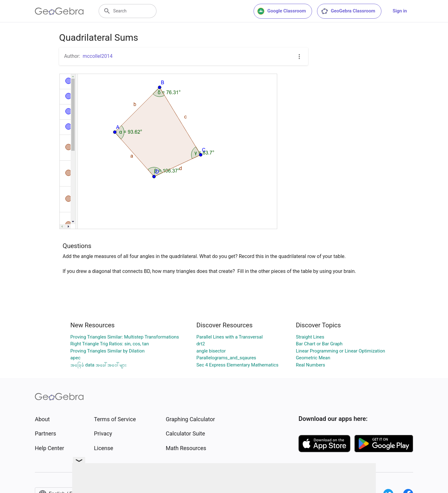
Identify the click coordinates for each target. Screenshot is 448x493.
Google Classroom (282, 11)
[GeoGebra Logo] (59, 11)
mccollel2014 (98, 56)
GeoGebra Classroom (348, 11)
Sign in (400, 11)
